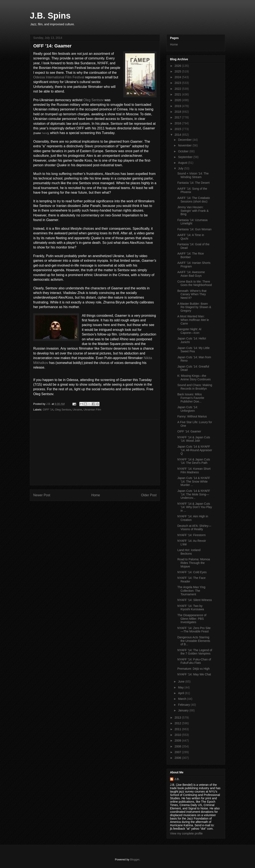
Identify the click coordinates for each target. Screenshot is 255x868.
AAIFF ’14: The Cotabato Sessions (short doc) (194, 200)
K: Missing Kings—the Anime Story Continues (194, 378)
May (181, 687)
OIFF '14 (48, 410)
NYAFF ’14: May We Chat (194, 674)
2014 (178, 135)
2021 (178, 94)
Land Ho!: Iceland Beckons (189, 552)
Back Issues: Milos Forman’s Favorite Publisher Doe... (191, 398)
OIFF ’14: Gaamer (189, 431)
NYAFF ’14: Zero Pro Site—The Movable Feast (194, 630)
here (45, 133)
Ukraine (77, 410)
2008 (178, 746)
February (184, 705)
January (184, 710)
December (185, 140)
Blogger (135, 859)
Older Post (149, 495)
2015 (178, 129)
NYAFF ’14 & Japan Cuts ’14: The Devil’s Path (194, 461)
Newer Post (42, 495)
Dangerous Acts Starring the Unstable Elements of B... (194, 641)
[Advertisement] (95, 452)
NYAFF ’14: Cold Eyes (192, 572)
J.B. (177, 779)
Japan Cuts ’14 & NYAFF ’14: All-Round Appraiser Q (195, 450)
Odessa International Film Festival (59, 77)
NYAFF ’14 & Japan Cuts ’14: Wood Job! (194, 439)
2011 (178, 729)
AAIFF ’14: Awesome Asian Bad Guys (191, 274)
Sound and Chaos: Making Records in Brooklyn (195, 387)
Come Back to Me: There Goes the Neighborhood (195, 283)
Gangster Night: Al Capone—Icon (189, 331)
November (185, 145)
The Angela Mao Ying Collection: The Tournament (191, 591)
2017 (178, 117)
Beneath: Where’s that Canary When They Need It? (192, 294)
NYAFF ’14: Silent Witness (195, 600)
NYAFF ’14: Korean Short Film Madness (194, 470)
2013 (178, 718)
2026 (178, 66)
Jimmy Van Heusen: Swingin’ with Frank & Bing (193, 211)
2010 (178, 735)
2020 (178, 100)
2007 (178, 752)
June (182, 682)
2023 (178, 83)
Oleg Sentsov (93, 100)
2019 (178, 106)
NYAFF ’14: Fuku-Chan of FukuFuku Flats (194, 661)
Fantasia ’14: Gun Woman (194, 229)
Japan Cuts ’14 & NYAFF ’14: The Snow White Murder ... (194, 482)
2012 (178, 723)
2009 (178, 741)
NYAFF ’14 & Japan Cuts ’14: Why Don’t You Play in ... (195, 507)
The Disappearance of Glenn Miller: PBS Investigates (192, 619)
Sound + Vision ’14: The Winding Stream (193, 175)
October (184, 151)
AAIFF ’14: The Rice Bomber (191, 255)
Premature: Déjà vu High (193, 669)
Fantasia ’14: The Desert (193, 183)
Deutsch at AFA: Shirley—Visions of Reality (194, 528)
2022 (178, 89)
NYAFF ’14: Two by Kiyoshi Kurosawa (191, 608)
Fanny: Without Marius (192, 416)
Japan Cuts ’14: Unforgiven (188, 409)
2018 (178, 112)
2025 (178, 71)
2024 (178, 77)
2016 (178, 123)
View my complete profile (186, 833)
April (181, 693)
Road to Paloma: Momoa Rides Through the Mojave (194, 563)
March (183, 699)
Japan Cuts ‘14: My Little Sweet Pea (193, 350)
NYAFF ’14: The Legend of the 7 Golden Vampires (195, 652)
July (181, 168)
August (183, 163)
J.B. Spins (50, 16)
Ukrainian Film (92, 410)
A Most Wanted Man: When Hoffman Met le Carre (193, 320)
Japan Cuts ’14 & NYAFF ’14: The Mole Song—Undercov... (194, 494)
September (186, 157)
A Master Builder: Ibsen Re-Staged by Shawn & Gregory (194, 307)
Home (96, 495)
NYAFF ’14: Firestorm (191, 535)
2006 (178, 758)
